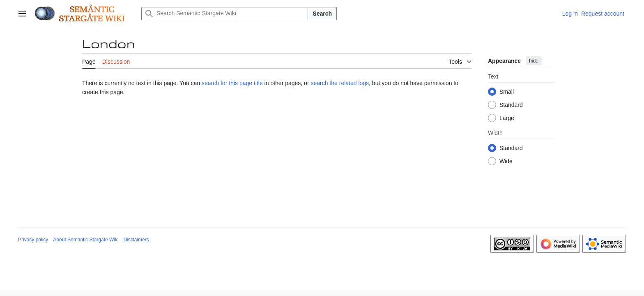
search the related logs (340, 83)
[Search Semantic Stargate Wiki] (225, 14)
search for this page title (232, 83)
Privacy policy (33, 240)
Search (322, 14)
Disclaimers (136, 240)
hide (534, 61)
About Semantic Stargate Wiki (86, 240)
